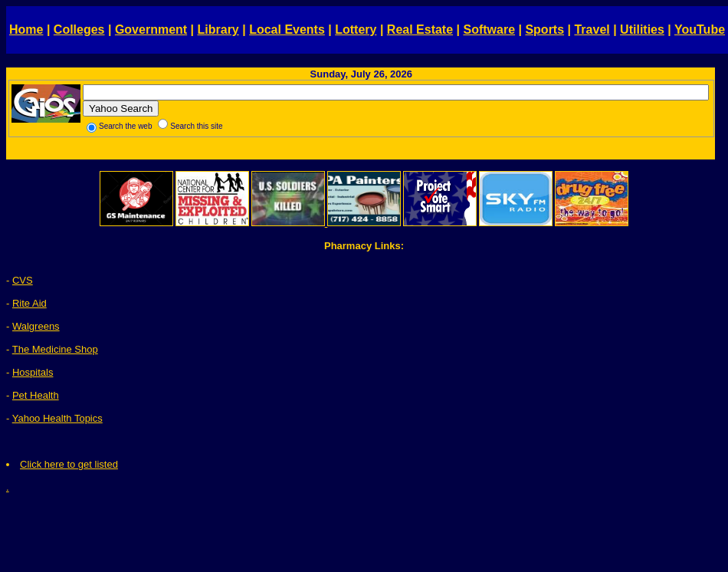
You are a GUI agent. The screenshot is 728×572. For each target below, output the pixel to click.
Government (151, 30)
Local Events (287, 30)
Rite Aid (30, 303)
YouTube (700, 30)
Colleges (79, 30)
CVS (23, 280)
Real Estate (420, 30)
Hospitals (33, 372)
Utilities (642, 30)
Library (218, 30)
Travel (592, 30)
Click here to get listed (69, 464)
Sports (544, 30)
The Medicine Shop (55, 349)
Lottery (356, 30)
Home (26, 30)
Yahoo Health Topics (57, 418)
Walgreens (36, 326)
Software (489, 30)
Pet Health (36, 395)
